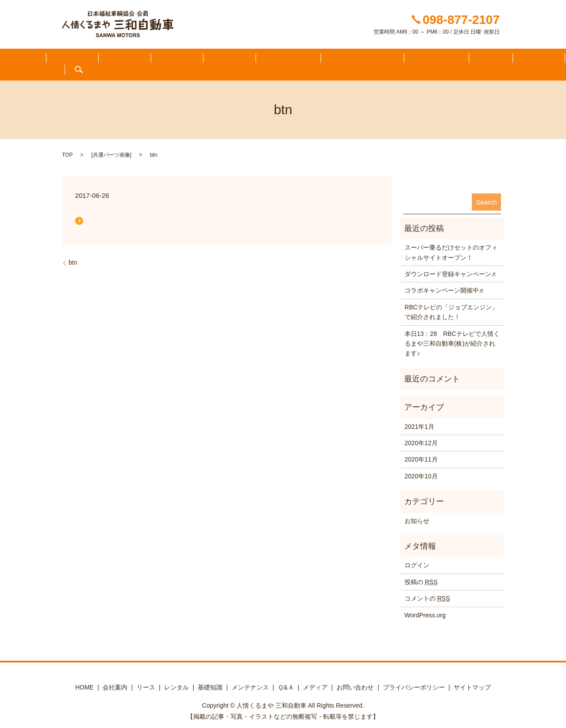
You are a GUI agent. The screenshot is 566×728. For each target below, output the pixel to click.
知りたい (116, 60)
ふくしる (76, 60)
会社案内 (156, 60)
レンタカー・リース (304, 60)
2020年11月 (421, 450)
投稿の (421, 572)
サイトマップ (472, 677)
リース (146, 677)
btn (73, 253)
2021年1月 (419, 416)
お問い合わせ (490, 60)
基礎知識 (210, 677)
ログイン (417, 555)
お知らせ (417, 511)
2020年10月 (421, 466)
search (530, 60)
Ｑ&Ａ (407, 60)
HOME (39, 60)
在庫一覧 (196, 60)
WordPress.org (425, 605)
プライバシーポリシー (414, 677)
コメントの (427, 589)
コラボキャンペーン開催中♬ (444, 281)
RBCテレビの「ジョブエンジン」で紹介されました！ (451, 302)
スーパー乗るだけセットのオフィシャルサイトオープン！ (451, 243)
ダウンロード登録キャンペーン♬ (450, 264)
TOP (67, 145)
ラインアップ (242, 60)
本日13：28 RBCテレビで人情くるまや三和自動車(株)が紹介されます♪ (452, 333)
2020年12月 (421, 433)
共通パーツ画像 (111, 145)
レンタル (176, 677)
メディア (443, 60)
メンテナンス (366, 60)
